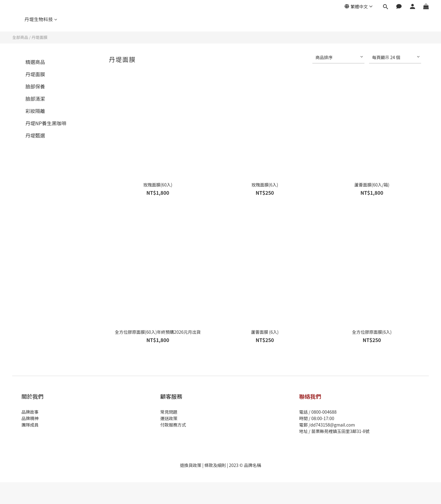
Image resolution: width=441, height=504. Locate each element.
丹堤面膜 (40, 37)
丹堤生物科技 (41, 19)
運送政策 (169, 418)
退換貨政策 (190, 465)
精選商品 (35, 62)
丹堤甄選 (35, 135)
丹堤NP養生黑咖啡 (46, 123)
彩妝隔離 (35, 111)
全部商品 (20, 37)
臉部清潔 (35, 99)
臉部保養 (35, 86)
